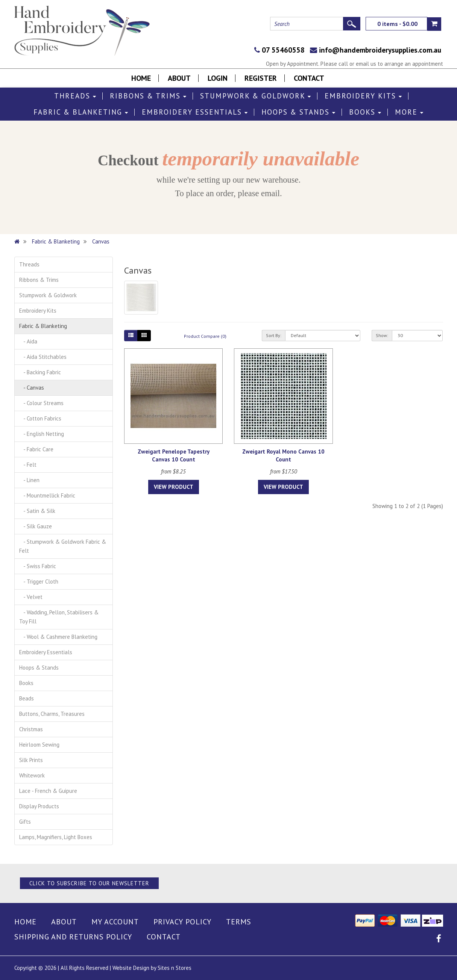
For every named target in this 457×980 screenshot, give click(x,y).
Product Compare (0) (205, 336)
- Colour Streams (41, 403)
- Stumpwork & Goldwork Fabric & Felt (63, 546)
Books (365, 112)
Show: (382, 335)
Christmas (31, 729)
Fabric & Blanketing (81, 112)
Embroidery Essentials (195, 112)
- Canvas (32, 388)
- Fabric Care (36, 449)
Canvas (101, 241)
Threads (75, 96)
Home (141, 78)
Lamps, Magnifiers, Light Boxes (56, 837)
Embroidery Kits (364, 96)
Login (218, 78)
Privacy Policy (182, 922)
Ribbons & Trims (148, 96)
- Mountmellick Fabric (47, 495)
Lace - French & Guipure (48, 791)
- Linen (29, 480)
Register (261, 78)
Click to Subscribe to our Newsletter (89, 883)
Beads (27, 698)
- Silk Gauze (36, 526)
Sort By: (274, 335)
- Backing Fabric (40, 372)
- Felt (28, 465)
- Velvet (31, 597)
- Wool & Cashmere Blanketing (58, 637)
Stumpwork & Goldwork (256, 96)
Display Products (39, 806)
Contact (309, 78)
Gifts (25, 822)
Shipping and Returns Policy (73, 937)
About (179, 78)
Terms (239, 922)
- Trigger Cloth (39, 581)
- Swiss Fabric (38, 566)
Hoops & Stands (299, 112)
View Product (174, 487)
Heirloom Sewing (39, 745)
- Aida (28, 341)
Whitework (32, 775)
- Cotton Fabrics (40, 418)
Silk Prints (31, 760)
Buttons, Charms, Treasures (52, 714)
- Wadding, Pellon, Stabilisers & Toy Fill (59, 617)
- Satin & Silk (37, 511)
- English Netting (42, 434)
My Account (115, 922)
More (409, 112)
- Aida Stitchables (43, 357)
